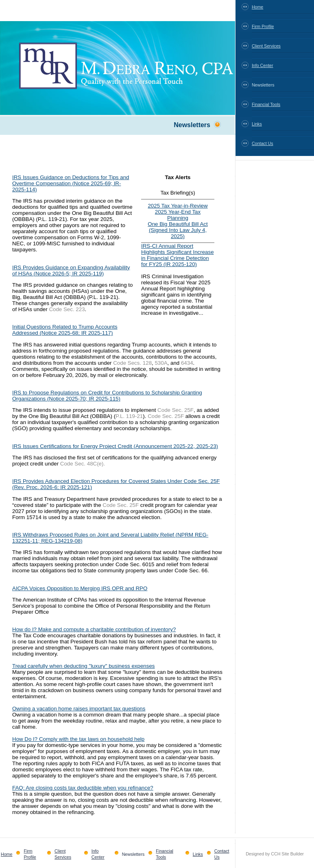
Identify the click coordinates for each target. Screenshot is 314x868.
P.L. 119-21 (129, 416)
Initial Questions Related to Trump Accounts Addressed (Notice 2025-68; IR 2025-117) (65, 330)
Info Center (263, 65)
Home (257, 7)
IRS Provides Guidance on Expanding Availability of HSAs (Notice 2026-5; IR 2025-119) (71, 271)
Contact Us (263, 143)
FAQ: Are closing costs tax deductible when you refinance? (83, 788)
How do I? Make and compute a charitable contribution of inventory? (94, 629)
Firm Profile (263, 26)
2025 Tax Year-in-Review (178, 206)
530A (161, 363)
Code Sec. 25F (176, 410)
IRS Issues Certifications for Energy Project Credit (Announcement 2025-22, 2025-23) (115, 446)
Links (257, 124)
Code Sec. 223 (67, 309)
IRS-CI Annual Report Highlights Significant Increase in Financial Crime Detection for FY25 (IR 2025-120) (178, 255)
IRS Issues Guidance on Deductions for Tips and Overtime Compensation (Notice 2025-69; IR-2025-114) (71, 183)
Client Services (266, 46)
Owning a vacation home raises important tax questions (79, 709)
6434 (187, 363)
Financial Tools (266, 104)
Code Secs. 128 (132, 363)
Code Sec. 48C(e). (83, 464)
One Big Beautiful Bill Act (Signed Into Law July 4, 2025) (178, 230)
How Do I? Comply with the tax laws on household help (78, 739)
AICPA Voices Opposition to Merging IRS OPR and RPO (80, 588)
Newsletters (263, 85)
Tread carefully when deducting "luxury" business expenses (84, 666)
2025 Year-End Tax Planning (178, 215)
